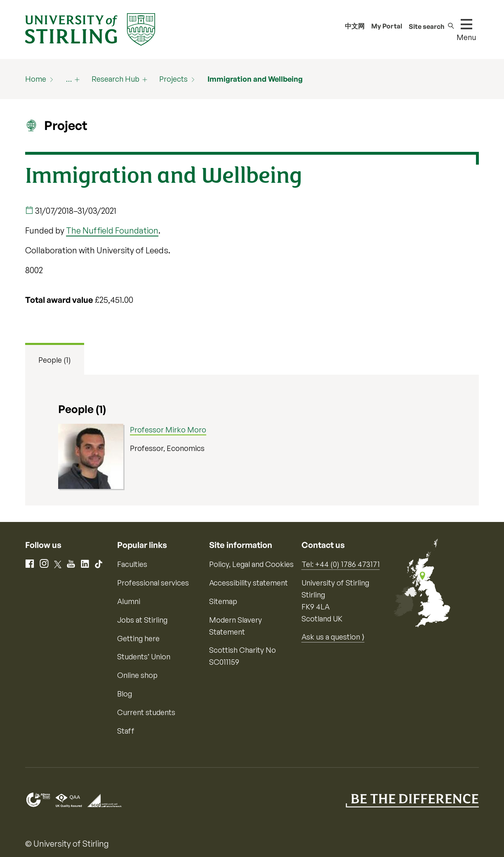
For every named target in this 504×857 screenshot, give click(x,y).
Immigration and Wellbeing (255, 79)
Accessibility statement (248, 583)
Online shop (137, 675)
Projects (173, 79)
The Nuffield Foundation (112, 230)
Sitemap (223, 601)
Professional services (153, 583)
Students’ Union (144, 656)
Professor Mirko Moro (168, 430)
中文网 (355, 26)
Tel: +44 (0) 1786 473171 (341, 564)
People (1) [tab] (55, 360)
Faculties (132, 564)
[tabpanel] (252, 440)
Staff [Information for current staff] (126, 731)
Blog (125, 694)
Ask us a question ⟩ (333, 637)
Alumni (129, 601)
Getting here (138, 638)
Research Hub (115, 79)
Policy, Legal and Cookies (251, 564)
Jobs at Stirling (142, 620)
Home (36, 79)
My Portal (387, 26)
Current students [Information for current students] (146, 712)
